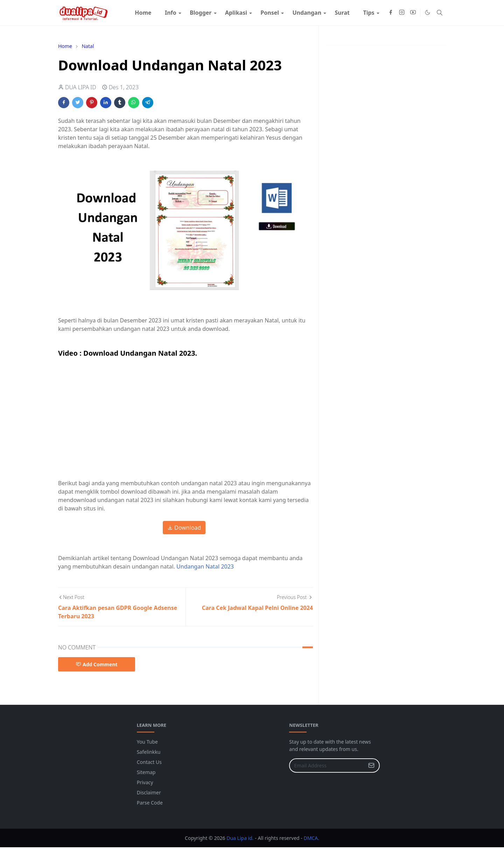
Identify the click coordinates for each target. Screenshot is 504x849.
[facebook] (391, 13)
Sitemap (146, 772)
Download (184, 528)
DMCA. (311, 838)
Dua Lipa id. (240, 838)
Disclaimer (149, 792)
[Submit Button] (371, 766)
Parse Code (150, 803)
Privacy (145, 782)
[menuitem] (143, 13)
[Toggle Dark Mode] (428, 12)
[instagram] (402, 13)
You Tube (147, 742)
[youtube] (413, 13)
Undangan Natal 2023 (205, 566)
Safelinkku (149, 752)
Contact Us (149, 762)
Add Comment (97, 664)
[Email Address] (327, 766)
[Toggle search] (440, 13)
